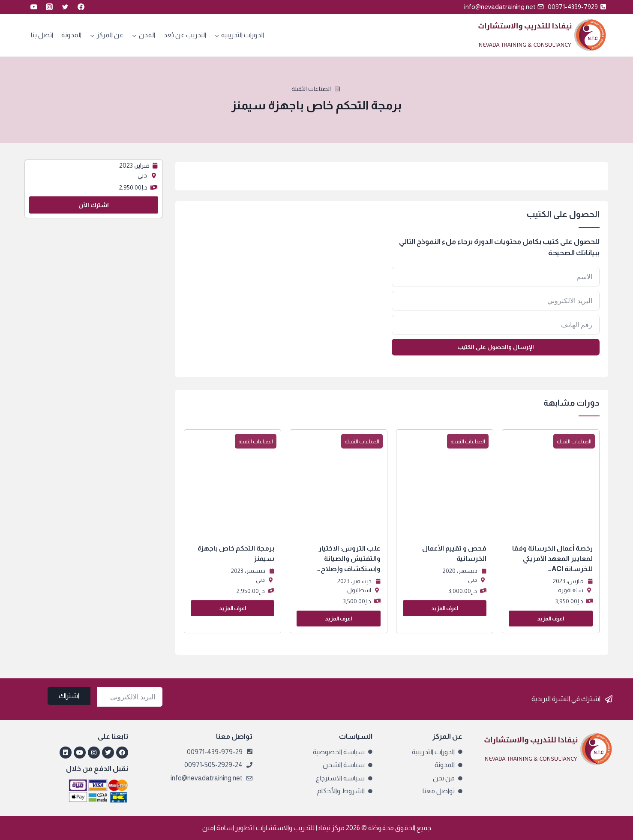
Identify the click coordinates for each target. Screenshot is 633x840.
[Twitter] (65, 7)
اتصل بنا (42, 35)
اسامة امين (218, 828)
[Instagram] (49, 7)
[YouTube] (34, 7)
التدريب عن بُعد (185, 35)
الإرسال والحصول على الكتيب (496, 347)
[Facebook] (81, 7)
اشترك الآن (94, 205)
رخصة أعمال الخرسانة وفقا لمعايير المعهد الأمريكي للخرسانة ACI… (552, 558)
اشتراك (69, 696)
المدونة (71, 35)
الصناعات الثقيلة (311, 89)
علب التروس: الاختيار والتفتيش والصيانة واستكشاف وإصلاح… (348, 558)
